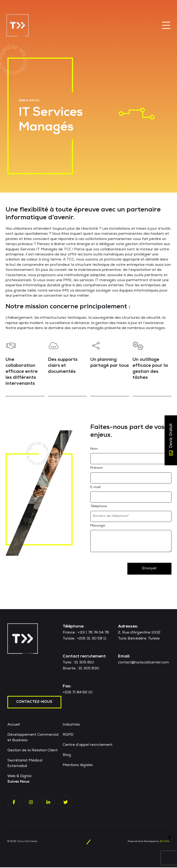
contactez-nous (34, 703)
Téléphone (99, 507)
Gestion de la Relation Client (32, 751)
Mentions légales (78, 766)
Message (98, 527)
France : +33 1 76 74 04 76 (86, 634)
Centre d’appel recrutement (88, 746)
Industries (71, 726)
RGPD (68, 736)
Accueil (14, 726)
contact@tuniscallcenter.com (143, 663)
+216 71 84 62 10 (78, 693)
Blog (67, 756)
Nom (94, 449)
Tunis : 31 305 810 (78, 663)
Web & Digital (19, 777)
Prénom (97, 469)
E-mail (95, 488)
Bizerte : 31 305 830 (81, 669)
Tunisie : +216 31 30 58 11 (85, 639)
